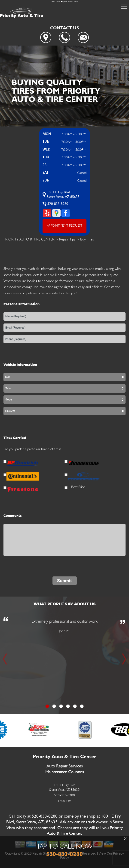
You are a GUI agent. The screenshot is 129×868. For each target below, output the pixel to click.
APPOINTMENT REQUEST (65, 225)
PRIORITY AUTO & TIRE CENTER (29, 239)
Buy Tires (87, 239)
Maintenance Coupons (65, 772)
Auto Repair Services (65, 766)
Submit (65, 581)
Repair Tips (67, 239)
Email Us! (65, 801)
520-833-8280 (58, 204)
